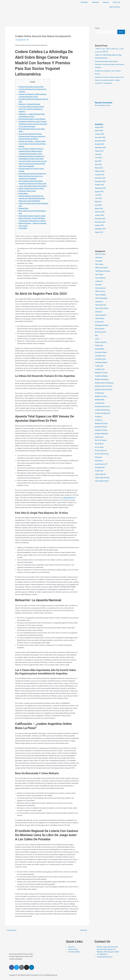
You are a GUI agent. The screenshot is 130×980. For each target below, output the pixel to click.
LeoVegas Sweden (101, 362)
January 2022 (99, 215)
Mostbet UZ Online (101, 430)
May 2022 (98, 202)
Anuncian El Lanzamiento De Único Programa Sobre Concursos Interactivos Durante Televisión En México (32, 136)
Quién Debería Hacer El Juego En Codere (32, 216)
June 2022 (98, 198)
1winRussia (99, 281)
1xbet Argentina (100, 288)
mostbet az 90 (100, 369)
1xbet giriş (98, 312)
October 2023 (99, 144)
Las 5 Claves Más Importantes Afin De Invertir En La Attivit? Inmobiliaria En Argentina (31, 109)
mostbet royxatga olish (103, 413)
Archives (99, 124)
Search (97, 28)
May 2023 (98, 161)
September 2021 (100, 229)
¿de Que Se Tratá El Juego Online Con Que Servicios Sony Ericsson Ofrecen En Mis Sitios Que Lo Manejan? (33, 164)
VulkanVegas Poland (102, 481)
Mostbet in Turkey (101, 396)
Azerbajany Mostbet (102, 325)
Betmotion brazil (100, 332)
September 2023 (100, 148)
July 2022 (98, 195)
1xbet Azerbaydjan (101, 298)
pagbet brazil (99, 437)
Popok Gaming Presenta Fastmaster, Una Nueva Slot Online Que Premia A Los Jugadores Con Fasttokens (32, 176)
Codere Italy (99, 346)
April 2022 (98, 205)
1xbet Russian (100, 318)
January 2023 (99, 175)
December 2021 (100, 219)
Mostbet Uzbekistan (102, 434)
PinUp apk (98, 457)
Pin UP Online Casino (102, 454)
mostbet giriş (99, 393)
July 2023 (98, 154)
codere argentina (68, 498)
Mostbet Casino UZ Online (104, 390)
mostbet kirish (100, 403)
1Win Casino (99, 264)
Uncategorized (21, 40)
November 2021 (100, 222)
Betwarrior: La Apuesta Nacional (29, 104)
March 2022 (99, 209)
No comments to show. (103, 105)
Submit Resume (115, 7)
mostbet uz (99, 420)
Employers (95, 2)
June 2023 (98, 158)
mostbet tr (98, 417)
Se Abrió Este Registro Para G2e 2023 (31, 87)
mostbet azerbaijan (101, 376)
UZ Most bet (99, 471)
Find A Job (116, 2)
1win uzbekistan (100, 278)
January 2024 (99, 134)
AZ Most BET (99, 322)
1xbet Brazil (99, 302)
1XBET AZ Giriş (100, 291)
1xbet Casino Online (102, 308)
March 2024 (99, 131)
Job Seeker (84, 2)
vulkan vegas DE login (102, 478)
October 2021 (99, 225)
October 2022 (99, 185)
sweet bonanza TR (101, 464)
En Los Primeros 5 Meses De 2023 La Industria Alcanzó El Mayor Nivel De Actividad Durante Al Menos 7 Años (31, 151)
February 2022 (100, 212)
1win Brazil (99, 261)
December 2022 (100, 178)
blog (96, 335)
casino (97, 339)
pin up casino (99, 447)
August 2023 (99, 151)
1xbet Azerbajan (100, 295)
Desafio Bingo (23, 193)
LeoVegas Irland (100, 359)
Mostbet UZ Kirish (101, 427)
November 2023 (100, 141)
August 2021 (99, 232)
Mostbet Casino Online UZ (104, 386)
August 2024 (99, 127)
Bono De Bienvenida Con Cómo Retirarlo (32, 119)
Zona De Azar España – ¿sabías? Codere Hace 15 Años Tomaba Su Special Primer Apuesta (32, 144)
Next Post (85, 930)
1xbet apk (98, 285)
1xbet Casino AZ (100, 305)
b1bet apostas (100, 329)
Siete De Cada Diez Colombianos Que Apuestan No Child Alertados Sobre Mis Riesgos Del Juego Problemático (32, 198)
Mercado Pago (24, 208)
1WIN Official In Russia (102, 271)
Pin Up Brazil (99, 444)
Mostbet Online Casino (102, 407)
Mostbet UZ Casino (101, 423)
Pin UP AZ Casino (101, 440)
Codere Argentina (101, 342)
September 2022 (100, 188)
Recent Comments (104, 103)
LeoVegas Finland (101, 352)
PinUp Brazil (99, 461)
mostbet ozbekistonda (102, 410)
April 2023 (98, 164)
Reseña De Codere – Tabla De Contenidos (32, 223)
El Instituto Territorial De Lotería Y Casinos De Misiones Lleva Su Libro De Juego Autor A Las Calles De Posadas (33, 124)
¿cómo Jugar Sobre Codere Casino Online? (33, 186)
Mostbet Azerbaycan (102, 379)
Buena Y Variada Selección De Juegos (31, 188)
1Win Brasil (99, 258)
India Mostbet (100, 349)
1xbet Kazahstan (100, 315)
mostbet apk (99, 366)
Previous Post (11, 930)
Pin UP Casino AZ (101, 451)
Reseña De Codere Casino (27, 191)
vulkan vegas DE (100, 474)
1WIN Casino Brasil (101, 268)
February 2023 (100, 171)
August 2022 (99, 192)
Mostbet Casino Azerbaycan (104, 383)
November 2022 (100, 181)
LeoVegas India (100, 356)
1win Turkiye (99, 275)
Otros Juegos (23, 226)
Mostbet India (100, 400)
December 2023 (100, 137)
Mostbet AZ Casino (101, 373)
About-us (106, 2)
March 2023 (99, 168)
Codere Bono (23, 228)
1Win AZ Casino (100, 254)
